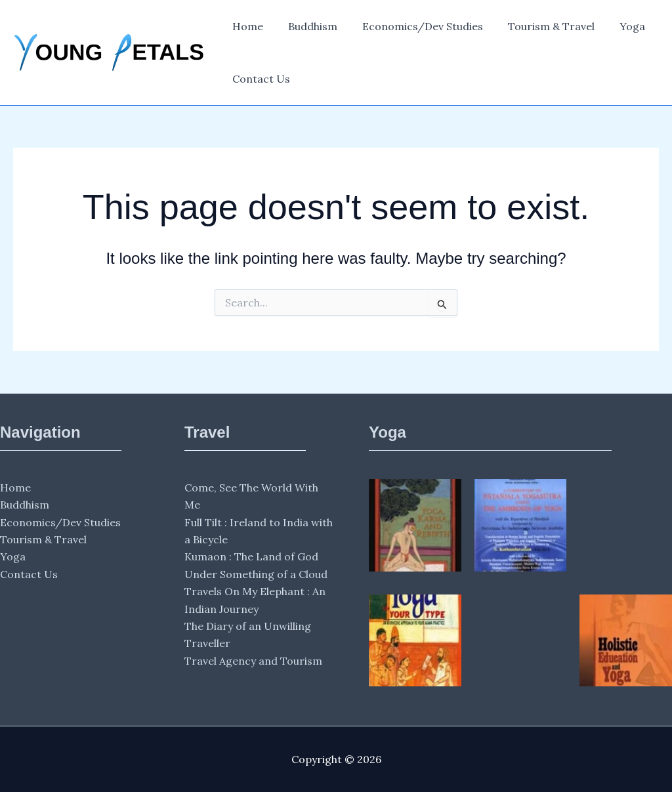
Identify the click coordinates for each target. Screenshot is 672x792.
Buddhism (307, 26)
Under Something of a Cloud (256, 574)
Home (246, 26)
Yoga (615, 26)
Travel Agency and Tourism (253, 661)
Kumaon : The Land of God (251, 556)
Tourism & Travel (537, 26)
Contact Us (259, 79)
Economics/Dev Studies (413, 26)
